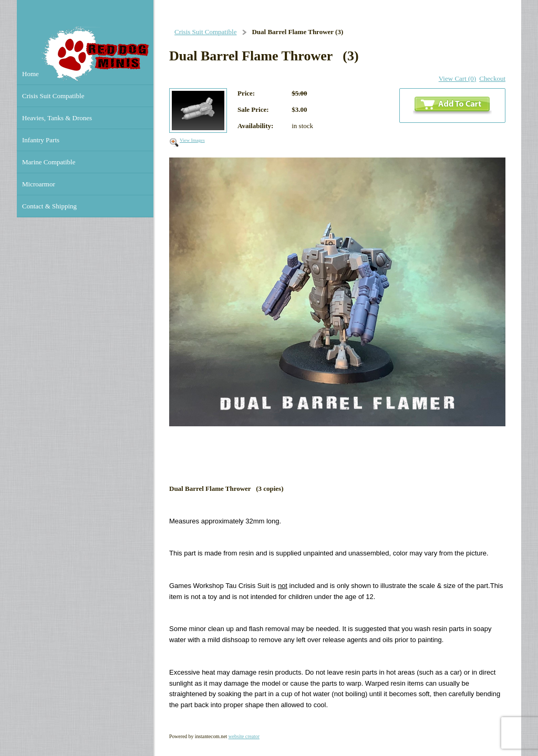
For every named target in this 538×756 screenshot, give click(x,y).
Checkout (492, 78)
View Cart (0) (457, 78)
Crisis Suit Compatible (205, 32)
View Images (192, 140)
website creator (244, 736)
